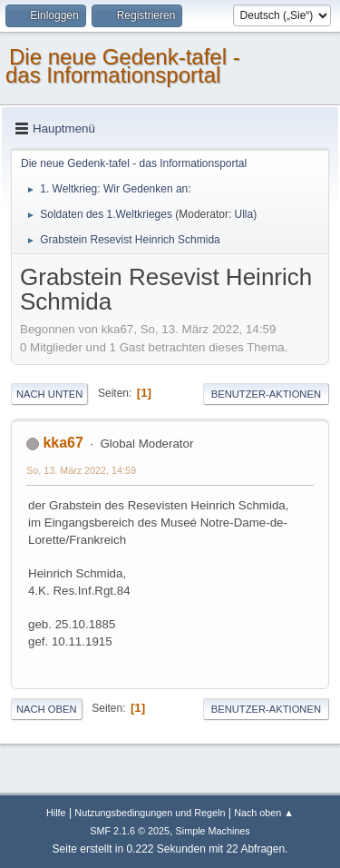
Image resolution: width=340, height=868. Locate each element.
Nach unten (49, 394)
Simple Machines (213, 831)
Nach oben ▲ (264, 813)
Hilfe (56, 813)
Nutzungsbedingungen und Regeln (150, 813)
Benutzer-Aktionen (266, 394)
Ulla (244, 214)
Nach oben (47, 709)
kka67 (63, 443)
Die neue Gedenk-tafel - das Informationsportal (123, 66)
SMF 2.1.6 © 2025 (130, 831)
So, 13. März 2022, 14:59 (81, 470)
